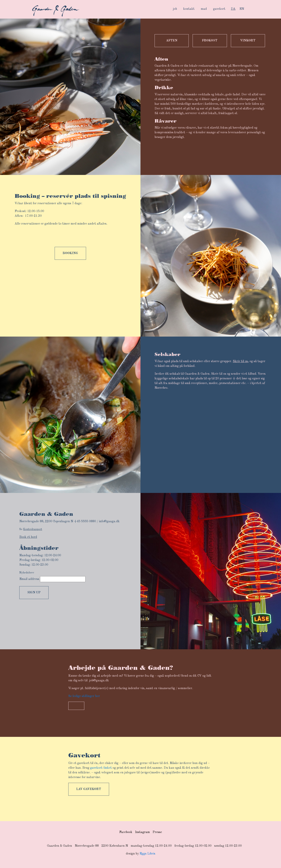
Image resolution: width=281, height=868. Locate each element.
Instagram (142, 832)
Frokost (210, 41)
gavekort (219, 9)
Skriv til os (240, 361)
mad (204, 9)
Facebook (126, 832)
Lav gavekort (89, 789)
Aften (172, 41)
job (175, 9)
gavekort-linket (101, 768)
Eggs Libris (147, 854)
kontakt (189, 9)
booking (70, 253)
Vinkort (248, 41)
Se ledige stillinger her (84, 696)
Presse (157, 832)
